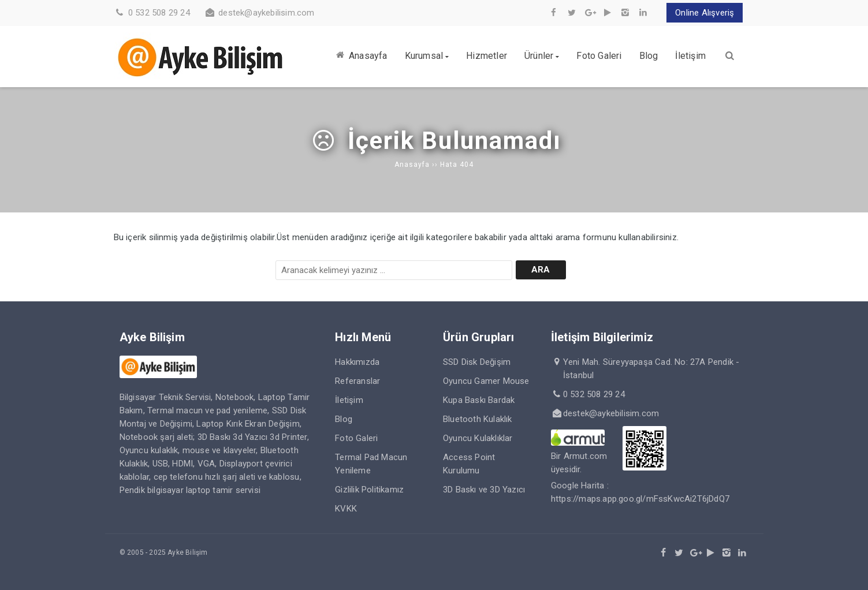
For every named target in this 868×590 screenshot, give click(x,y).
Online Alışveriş (705, 13)
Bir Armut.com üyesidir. (579, 456)
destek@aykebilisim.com (266, 13)
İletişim (349, 400)
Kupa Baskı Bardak (479, 400)
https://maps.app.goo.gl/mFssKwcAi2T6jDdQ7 (640, 499)
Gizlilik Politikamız (369, 490)
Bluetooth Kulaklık (478, 419)
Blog (344, 419)
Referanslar (357, 381)
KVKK (346, 509)
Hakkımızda (357, 362)
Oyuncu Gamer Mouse (486, 381)
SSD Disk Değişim (477, 362)
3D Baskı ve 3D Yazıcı (484, 490)
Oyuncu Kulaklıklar (478, 438)
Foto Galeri (356, 438)
